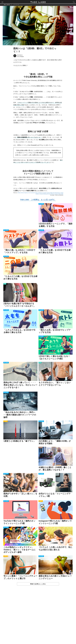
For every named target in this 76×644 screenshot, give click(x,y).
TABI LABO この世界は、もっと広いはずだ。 (38, 200)
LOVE (40, 528)
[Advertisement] (38, 617)
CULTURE (41, 448)
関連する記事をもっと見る (38, 585)
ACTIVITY (6, 422)
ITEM (5, 284)
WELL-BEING (41, 205)
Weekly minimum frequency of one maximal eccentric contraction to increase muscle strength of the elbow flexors (39, 193)
